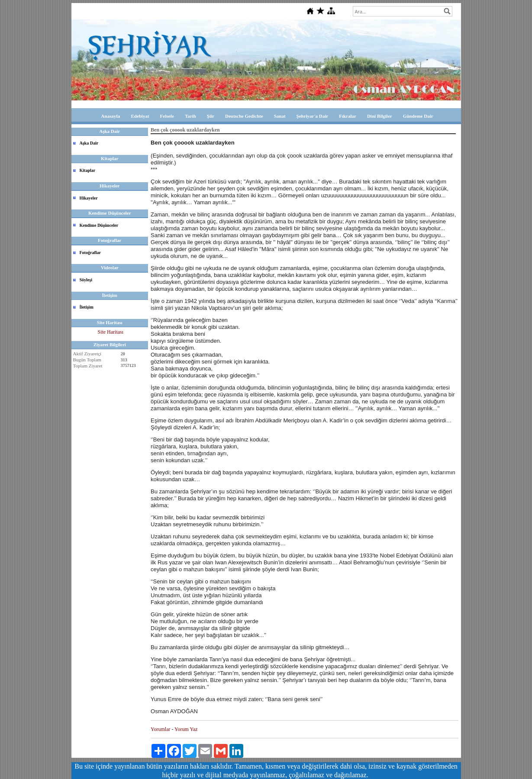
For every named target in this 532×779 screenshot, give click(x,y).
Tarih (190, 116)
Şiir (211, 116)
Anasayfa (110, 116)
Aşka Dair (89, 143)
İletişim (87, 307)
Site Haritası (110, 332)
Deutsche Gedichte (244, 116)
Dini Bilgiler (380, 116)
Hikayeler (89, 198)
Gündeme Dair (418, 116)
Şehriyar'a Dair (313, 116)
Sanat (280, 116)
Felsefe (167, 116)
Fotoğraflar (90, 253)
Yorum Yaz (186, 729)
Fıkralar (348, 116)
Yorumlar (160, 729)
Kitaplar (88, 170)
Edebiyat (140, 116)
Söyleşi (86, 280)
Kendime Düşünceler (99, 225)
